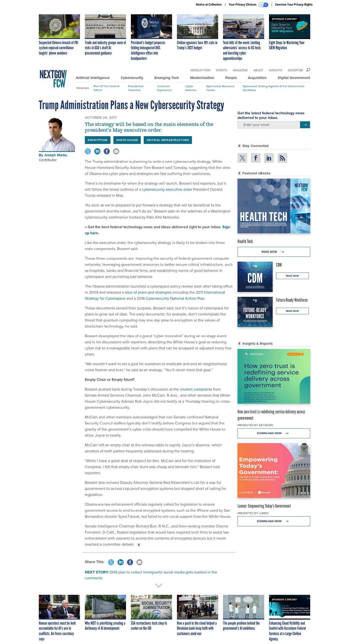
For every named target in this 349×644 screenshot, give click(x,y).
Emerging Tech (167, 78)
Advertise (295, 70)
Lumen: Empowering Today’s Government (264, 506)
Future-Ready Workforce (292, 300)
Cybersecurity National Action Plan (175, 298)
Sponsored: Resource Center (220, 88)
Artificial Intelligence (93, 78)
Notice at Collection (209, 5)
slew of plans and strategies (148, 292)
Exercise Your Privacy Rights (294, 5)
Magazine (240, 70)
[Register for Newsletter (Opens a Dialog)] (305, 125)
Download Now (274, 433)
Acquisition (257, 78)
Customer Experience (164, 88)
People (231, 78)
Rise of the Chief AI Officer (107, 88)
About (258, 70)
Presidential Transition (136, 88)
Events (222, 70)
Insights (276, 70)
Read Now (274, 252)
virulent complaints (196, 389)
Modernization (202, 78)
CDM (279, 265)
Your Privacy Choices (249, 5)
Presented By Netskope (255, 425)
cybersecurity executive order (167, 189)
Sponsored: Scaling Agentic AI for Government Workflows (274, 88)
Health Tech (245, 241)
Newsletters (200, 70)
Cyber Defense (191, 88)
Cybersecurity (132, 78)
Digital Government (294, 78)
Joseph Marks (56, 155)
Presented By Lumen (253, 513)
